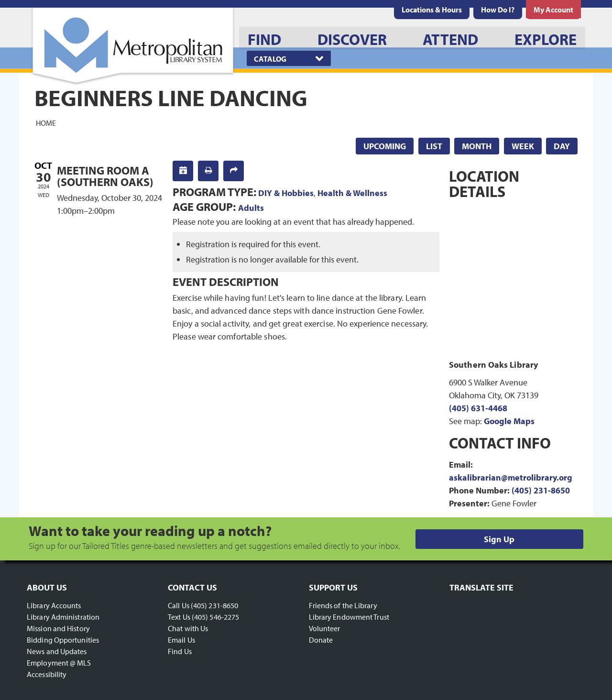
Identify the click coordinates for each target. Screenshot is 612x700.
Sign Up (499, 539)
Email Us (181, 640)
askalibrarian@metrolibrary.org (511, 477)
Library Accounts (54, 605)
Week (523, 146)
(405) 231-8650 (541, 490)
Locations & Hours (432, 10)
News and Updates (57, 651)
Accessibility (47, 674)
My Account (553, 10)
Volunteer (325, 628)
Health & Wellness (352, 193)
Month (477, 146)
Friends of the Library (343, 605)
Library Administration (63, 617)
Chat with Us (188, 628)
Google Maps (509, 421)
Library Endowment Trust (349, 617)
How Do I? (498, 10)
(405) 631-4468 (478, 408)
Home (46, 122)
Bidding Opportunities (63, 640)
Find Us (180, 651)
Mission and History (58, 628)
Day (562, 146)
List (434, 146)
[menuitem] (432, 10)
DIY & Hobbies (286, 193)
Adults (251, 208)
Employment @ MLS (59, 663)
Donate (321, 640)
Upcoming (385, 146)
